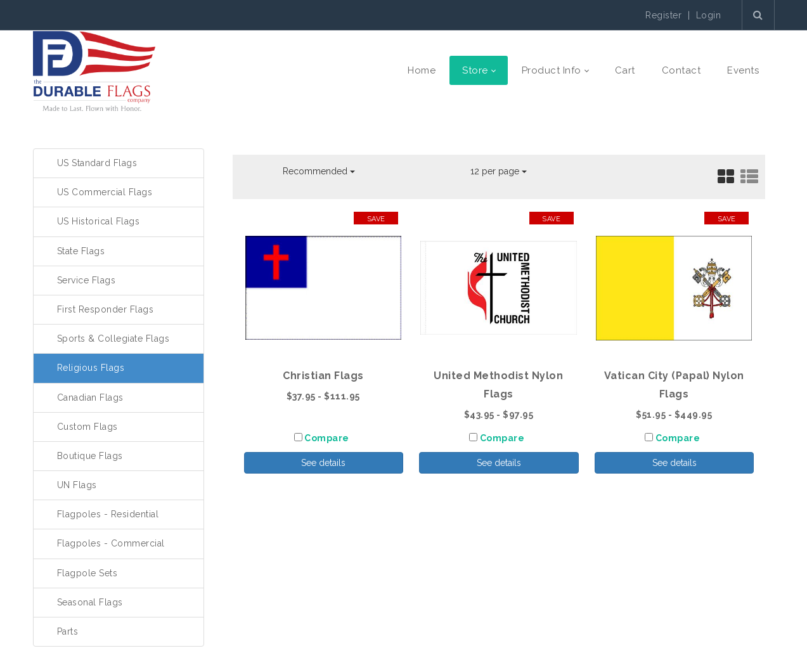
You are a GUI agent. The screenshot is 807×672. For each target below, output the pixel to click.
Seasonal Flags (90, 602)
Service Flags (87, 280)
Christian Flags (323, 376)
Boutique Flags (90, 456)
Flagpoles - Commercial (111, 543)
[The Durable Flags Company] (94, 70)
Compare (327, 438)
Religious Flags (91, 368)
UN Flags (77, 485)
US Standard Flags (97, 163)
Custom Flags (87, 427)
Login (709, 15)
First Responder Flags (106, 309)
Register (663, 15)
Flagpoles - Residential (108, 514)
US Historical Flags (99, 221)
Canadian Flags (90, 397)
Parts (68, 631)
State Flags (81, 251)
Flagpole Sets (87, 573)
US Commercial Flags (105, 192)
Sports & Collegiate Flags (113, 339)
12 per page (499, 171)
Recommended (319, 171)
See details (323, 463)
